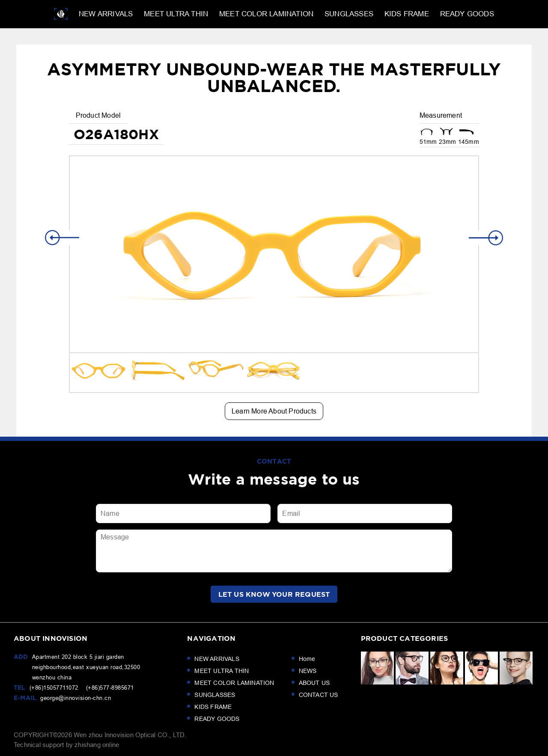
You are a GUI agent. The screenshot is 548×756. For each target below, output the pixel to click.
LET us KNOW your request (274, 594)
